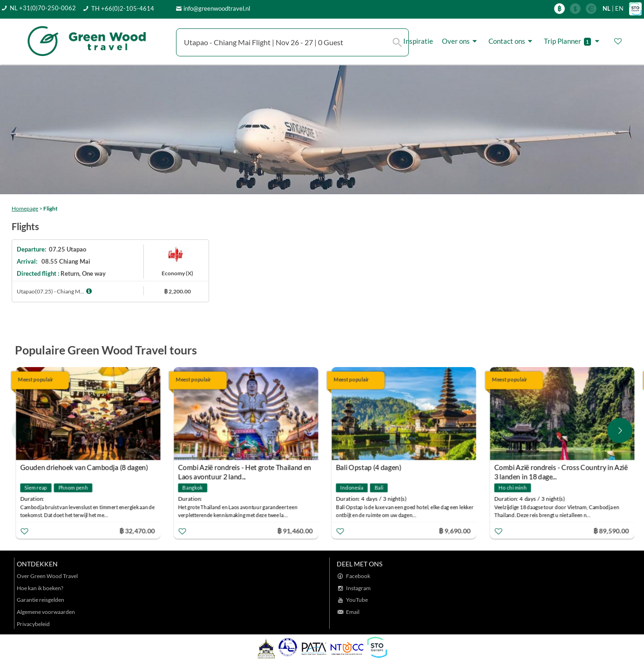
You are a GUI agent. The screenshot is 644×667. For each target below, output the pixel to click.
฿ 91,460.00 (295, 530)
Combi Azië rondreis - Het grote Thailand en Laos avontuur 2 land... (245, 468)
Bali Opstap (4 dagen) (369, 467)
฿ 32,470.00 (137, 530)
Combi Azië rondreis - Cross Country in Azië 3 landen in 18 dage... (561, 468)
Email (353, 612)
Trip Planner (573, 41)
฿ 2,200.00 (177, 291)
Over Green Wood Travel (47, 576)
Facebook (358, 576)
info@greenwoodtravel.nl (217, 8)
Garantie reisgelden (41, 600)
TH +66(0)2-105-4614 (123, 8)
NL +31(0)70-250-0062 (43, 8)
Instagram (358, 588)
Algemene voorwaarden (46, 612)
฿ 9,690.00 (455, 530)
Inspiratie (418, 41)
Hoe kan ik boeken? (40, 588)
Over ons (461, 41)
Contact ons (512, 41)
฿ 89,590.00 (611, 530)
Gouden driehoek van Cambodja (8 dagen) (84, 467)
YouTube (357, 600)
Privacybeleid (33, 624)
